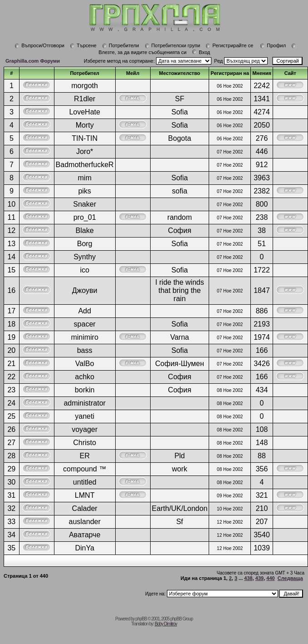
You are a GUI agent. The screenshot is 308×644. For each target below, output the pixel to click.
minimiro (84, 337)
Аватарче (85, 535)
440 (270, 578)
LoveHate (85, 112)
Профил (273, 45)
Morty (85, 125)
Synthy (85, 257)
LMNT (85, 495)
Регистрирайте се (229, 45)
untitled (85, 482)
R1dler (85, 99)
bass (85, 350)
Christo (85, 443)
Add (84, 311)
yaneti (85, 416)
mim (85, 178)
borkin (85, 390)
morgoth (85, 86)
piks (84, 191)
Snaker (85, 204)
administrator (84, 403)
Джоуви (85, 290)
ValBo (85, 364)
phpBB (141, 619)
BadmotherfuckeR (85, 165)
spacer (85, 324)
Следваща (290, 578)
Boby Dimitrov (166, 624)
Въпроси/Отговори (39, 45)
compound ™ (85, 469)
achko (85, 377)
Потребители (121, 45)
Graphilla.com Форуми (33, 61)
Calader (85, 508)
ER (85, 456)
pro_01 (85, 217)
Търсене (83, 45)
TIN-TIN (85, 138)
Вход (201, 52)
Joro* (85, 151)
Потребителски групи (173, 45)
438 (248, 578)
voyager (85, 429)
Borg (85, 244)
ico (84, 270)
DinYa (84, 548)
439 (259, 578)
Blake (85, 230)
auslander (84, 522)
